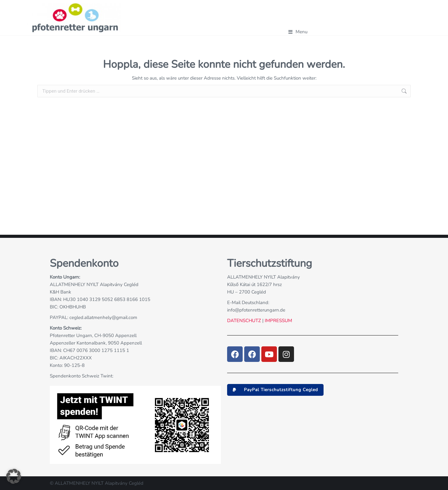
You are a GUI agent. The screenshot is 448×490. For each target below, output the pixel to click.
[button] (275, 390)
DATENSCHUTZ (244, 321)
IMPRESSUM (278, 321)
